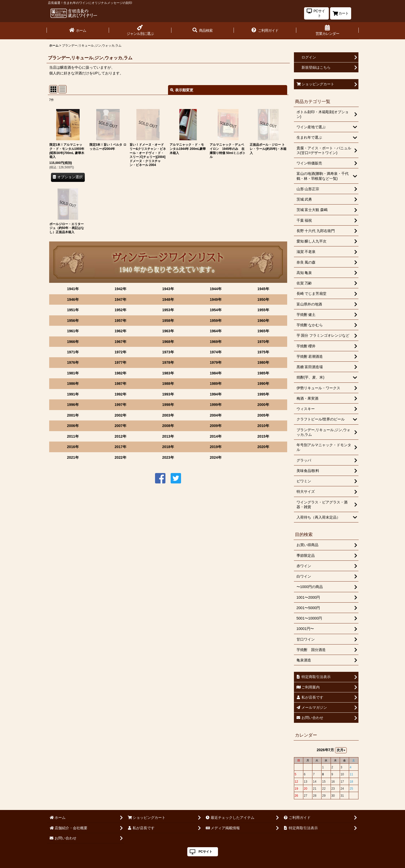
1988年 (168, 384)
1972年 (120, 352)
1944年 (216, 289)
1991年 (73, 394)
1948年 (168, 299)
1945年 (263, 289)
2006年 (73, 426)
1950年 (263, 299)
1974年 (216, 352)
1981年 (73, 373)
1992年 (120, 394)
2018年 (168, 447)
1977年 (120, 362)
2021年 (73, 457)
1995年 (263, 394)
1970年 (263, 342)
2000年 (263, 405)
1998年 (168, 405)
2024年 (216, 457)
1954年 (216, 310)
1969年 (216, 342)
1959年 (216, 321)
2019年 (216, 447)
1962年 (120, 331)
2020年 (263, 447)
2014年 (216, 436)
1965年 (263, 331)
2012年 (120, 436)
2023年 (168, 457)
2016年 (73, 447)
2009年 (216, 426)
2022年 (120, 457)
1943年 (168, 289)
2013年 (168, 436)
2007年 (120, 426)
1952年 (120, 310)
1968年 (168, 342)
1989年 (216, 384)
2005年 (263, 415)
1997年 (120, 405)
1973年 (168, 352)
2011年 (73, 436)
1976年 (73, 362)
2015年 (263, 436)
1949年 (216, 299)
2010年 (263, 426)
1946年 (73, 299)
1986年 (73, 384)
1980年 (263, 362)
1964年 (216, 331)
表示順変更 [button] (182, 90)
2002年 (120, 415)
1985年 (263, 373)
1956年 (73, 321)
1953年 (168, 310)
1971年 (73, 352)
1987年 (120, 384)
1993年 (168, 394)
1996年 (73, 405)
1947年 (120, 299)
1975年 (263, 352)
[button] (203, 31)
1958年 (168, 321)
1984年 (216, 373)
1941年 (73, 289)
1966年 (73, 342)
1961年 (73, 331)
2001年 (73, 415)
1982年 (120, 373)
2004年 (216, 415)
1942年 (120, 289)
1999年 (216, 405)
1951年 (73, 310)
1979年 (216, 362)
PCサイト (205, 852)
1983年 (168, 373)
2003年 (168, 415)
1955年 (263, 310)
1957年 (120, 321)
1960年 (263, 321)
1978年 (168, 362)
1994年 (216, 394)
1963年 (168, 331)
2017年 (120, 447)
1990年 (263, 384)
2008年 (168, 426)
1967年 (120, 342)
